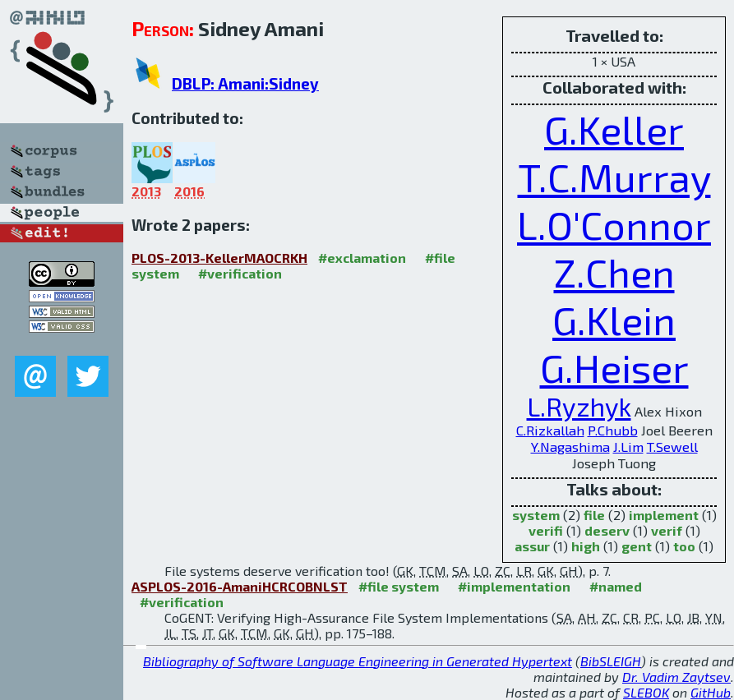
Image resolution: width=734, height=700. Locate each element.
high (586, 546)
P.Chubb (613, 430)
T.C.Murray (614, 177)
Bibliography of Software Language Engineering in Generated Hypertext (358, 661)
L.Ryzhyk (579, 406)
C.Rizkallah (550, 430)
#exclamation (362, 258)
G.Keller (614, 129)
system (536, 515)
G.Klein (614, 320)
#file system (399, 586)
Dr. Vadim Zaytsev (676, 677)
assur (532, 546)
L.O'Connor (614, 224)
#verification (240, 273)
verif (667, 530)
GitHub (711, 692)
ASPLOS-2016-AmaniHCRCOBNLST (240, 586)
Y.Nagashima (570, 446)
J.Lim (628, 446)
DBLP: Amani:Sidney (245, 83)
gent (637, 546)
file (594, 515)
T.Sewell (672, 446)
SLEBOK (646, 692)
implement (664, 515)
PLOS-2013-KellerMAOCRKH (219, 258)
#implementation (514, 586)
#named (616, 586)
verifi (546, 530)
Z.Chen (614, 272)
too (684, 546)
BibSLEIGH (611, 661)
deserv (607, 530)
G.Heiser (614, 367)
